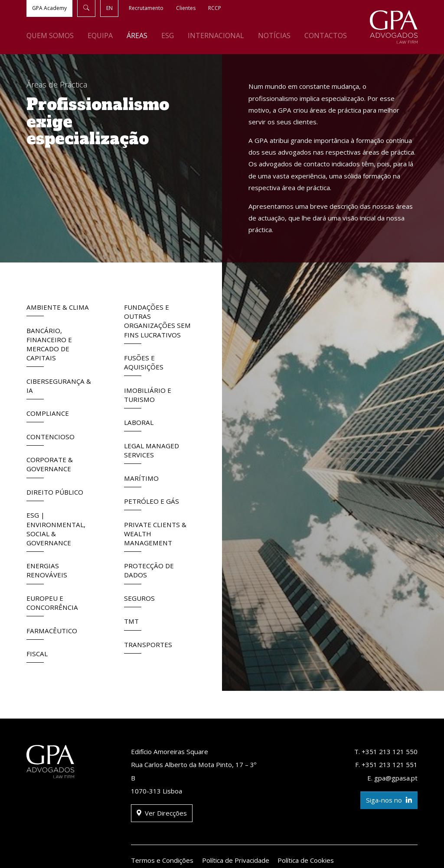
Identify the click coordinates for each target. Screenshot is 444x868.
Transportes (148, 647)
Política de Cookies (306, 860)
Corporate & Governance (50, 466)
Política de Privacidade (236, 860)
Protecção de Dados (149, 573)
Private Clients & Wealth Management (155, 536)
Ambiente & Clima (58, 309)
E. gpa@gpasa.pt (392, 778)
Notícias (274, 36)
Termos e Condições (162, 860)
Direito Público (55, 494)
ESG (168, 36)
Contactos (326, 36)
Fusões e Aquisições (144, 365)
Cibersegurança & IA (59, 388)
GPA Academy (49, 8)
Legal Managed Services (152, 453)
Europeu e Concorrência (52, 605)
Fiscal (37, 656)
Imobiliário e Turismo (148, 397)
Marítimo (141, 481)
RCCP (215, 8)
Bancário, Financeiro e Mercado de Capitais (49, 347)
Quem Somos (50, 36)
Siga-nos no (389, 800)
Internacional (216, 36)
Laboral (139, 425)
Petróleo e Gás (152, 504)
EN (109, 8)
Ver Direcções (162, 813)
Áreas (137, 36)
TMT (133, 623)
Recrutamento (146, 8)
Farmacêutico (52, 633)
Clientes (186, 8)
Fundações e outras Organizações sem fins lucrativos (157, 323)
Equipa (100, 36)
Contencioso (51, 439)
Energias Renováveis (47, 573)
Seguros (139, 601)
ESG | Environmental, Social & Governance (56, 531)
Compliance (48, 416)
